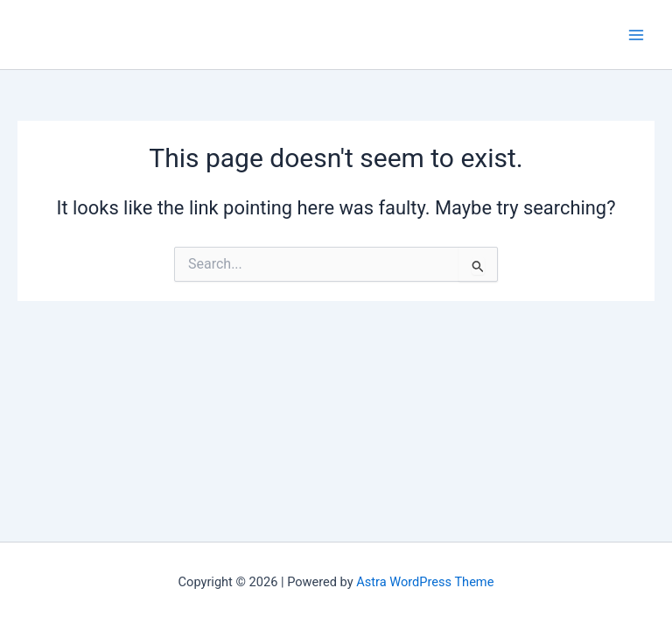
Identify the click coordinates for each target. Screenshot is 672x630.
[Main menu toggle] (636, 35)
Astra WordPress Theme (425, 582)
